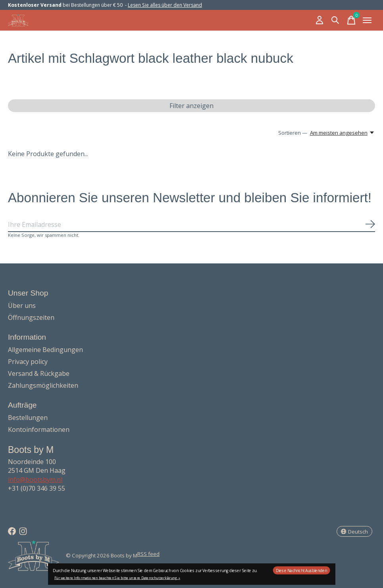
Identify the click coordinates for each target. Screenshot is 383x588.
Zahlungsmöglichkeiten (43, 385)
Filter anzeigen (191, 106)
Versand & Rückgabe (39, 373)
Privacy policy (28, 362)
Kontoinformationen (39, 429)
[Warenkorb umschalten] (351, 20)
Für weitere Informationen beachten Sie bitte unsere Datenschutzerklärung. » (117, 578)
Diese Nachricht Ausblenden (301, 571)
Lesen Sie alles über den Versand (165, 5)
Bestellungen (28, 418)
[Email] (191, 225)
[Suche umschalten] (335, 20)
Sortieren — (293, 133)
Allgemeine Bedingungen (45, 350)
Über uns (22, 306)
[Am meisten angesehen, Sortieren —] (343, 133)
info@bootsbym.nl (35, 480)
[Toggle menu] (367, 20)
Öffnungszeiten (31, 317)
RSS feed (148, 554)
